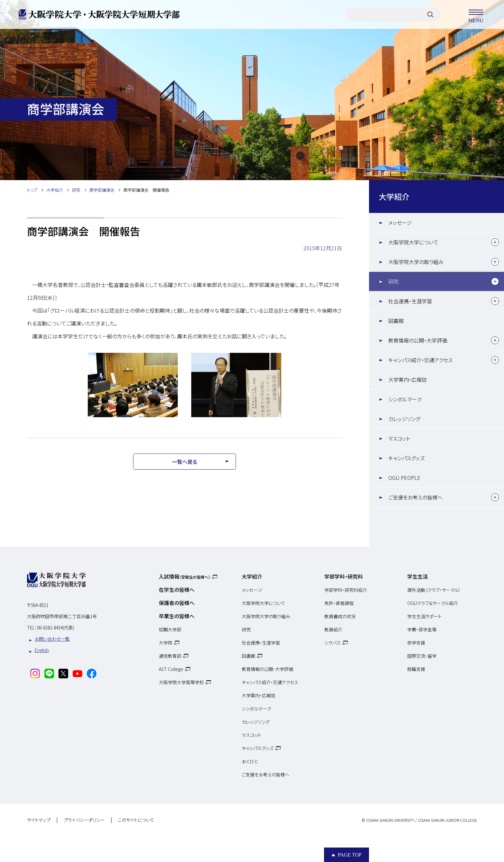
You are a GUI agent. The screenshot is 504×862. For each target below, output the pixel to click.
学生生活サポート (424, 616)
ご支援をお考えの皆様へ (415, 497)
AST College (171, 669)
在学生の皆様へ (177, 590)
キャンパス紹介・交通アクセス (420, 360)
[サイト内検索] (430, 14)
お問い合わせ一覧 (52, 639)
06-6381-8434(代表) (56, 628)
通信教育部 (170, 656)
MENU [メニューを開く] (476, 14)
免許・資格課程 (339, 603)
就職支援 (416, 669)
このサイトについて (136, 820)
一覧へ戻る (184, 462)
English (42, 650)
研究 (393, 281)
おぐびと (250, 761)
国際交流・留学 (422, 656)
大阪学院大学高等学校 (181, 682)
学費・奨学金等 (422, 629)
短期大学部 (170, 629)
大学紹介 (394, 196)
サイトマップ (39, 820)
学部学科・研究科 (344, 576)
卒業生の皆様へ (177, 616)
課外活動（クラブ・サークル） (434, 590)
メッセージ (400, 223)
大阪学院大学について (413, 242)
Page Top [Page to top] (350, 855)
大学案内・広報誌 (408, 380)
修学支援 (416, 643)
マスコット (399, 438)
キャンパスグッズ (406, 458)
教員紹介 (333, 629)
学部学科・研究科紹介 (346, 590)
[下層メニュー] (495, 242)
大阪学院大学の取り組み (416, 262)
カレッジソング (404, 419)
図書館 (396, 321)
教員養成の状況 (340, 616)
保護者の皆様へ (177, 603)
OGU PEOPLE (404, 478)
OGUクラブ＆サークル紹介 (433, 603)
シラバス (333, 643)
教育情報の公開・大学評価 (418, 340)
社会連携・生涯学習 (410, 301)
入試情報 (184, 576)
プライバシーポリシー (84, 820)
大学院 (166, 643)
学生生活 (418, 576)
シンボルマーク (405, 399)
